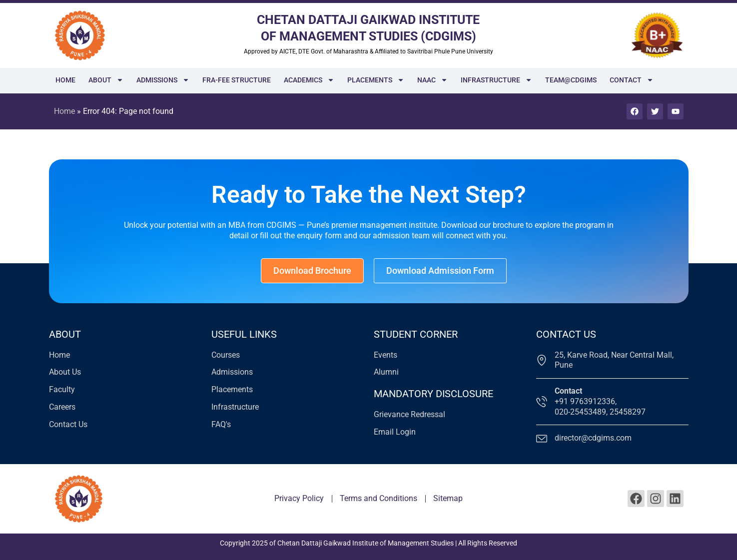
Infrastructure (496, 80)
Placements (376, 80)
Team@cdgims (571, 80)
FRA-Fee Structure (237, 80)
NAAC (432, 80)
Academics (309, 80)
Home (65, 80)
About (106, 80)
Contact (632, 80)
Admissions (163, 80)
